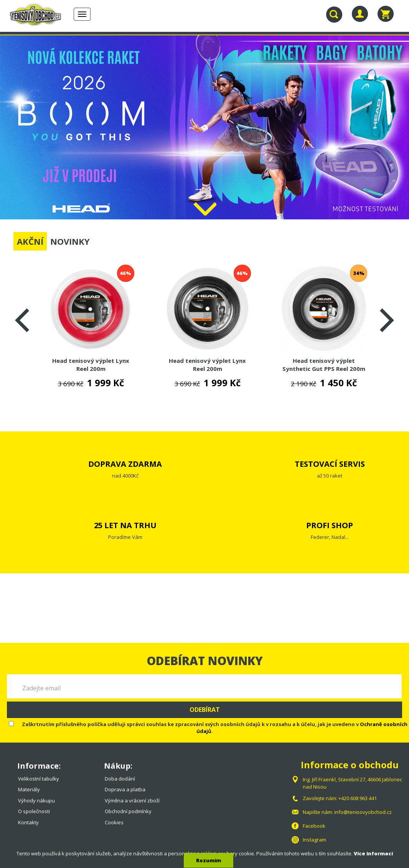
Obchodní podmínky (128, 811)
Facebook (314, 826)
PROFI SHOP (330, 525)
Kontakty (28, 822)
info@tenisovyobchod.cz (363, 812)
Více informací (373, 853)
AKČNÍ (30, 241)
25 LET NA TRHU (125, 525)
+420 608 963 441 (358, 798)
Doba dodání (120, 779)
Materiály (29, 789)
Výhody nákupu (36, 800)
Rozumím (209, 860)
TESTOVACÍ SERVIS (330, 464)
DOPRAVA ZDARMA (125, 464)
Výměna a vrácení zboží (132, 800)
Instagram (314, 840)
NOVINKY (70, 241)
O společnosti (34, 811)
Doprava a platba (125, 789)
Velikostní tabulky (39, 779)
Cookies (114, 822)
